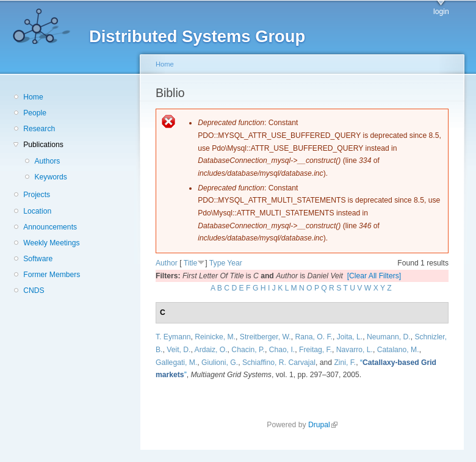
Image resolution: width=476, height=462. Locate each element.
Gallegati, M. (176, 363)
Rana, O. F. (313, 337)
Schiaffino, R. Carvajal (279, 363)
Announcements (50, 227)
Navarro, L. (355, 350)
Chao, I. (282, 350)
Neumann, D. (389, 337)
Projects (37, 195)
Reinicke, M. (215, 337)
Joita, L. (350, 337)
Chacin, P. (248, 350)
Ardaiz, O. (211, 350)
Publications (43, 145)
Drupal (323, 425)
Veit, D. (179, 350)
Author (167, 263)
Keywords (50, 177)
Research (39, 129)
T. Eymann (173, 337)
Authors (47, 161)
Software (38, 259)
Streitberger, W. (265, 337)
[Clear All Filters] (374, 276)
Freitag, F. (316, 350)
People (35, 113)
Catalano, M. (398, 350)
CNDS (34, 291)
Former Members (52, 275)
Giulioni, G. (220, 363)
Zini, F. (345, 363)
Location (37, 211)
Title (191, 263)
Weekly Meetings (51, 243)
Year (235, 263)
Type (217, 263)
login (441, 12)
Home (33, 97)
